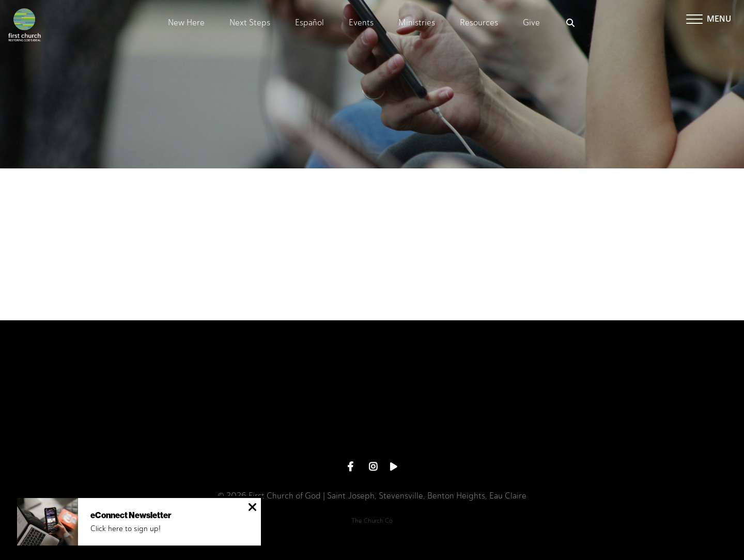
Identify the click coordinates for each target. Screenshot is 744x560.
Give (531, 23)
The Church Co (372, 521)
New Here (186, 23)
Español (309, 23)
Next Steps (250, 23)
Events (361, 23)
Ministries (417, 23)
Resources (479, 23)
